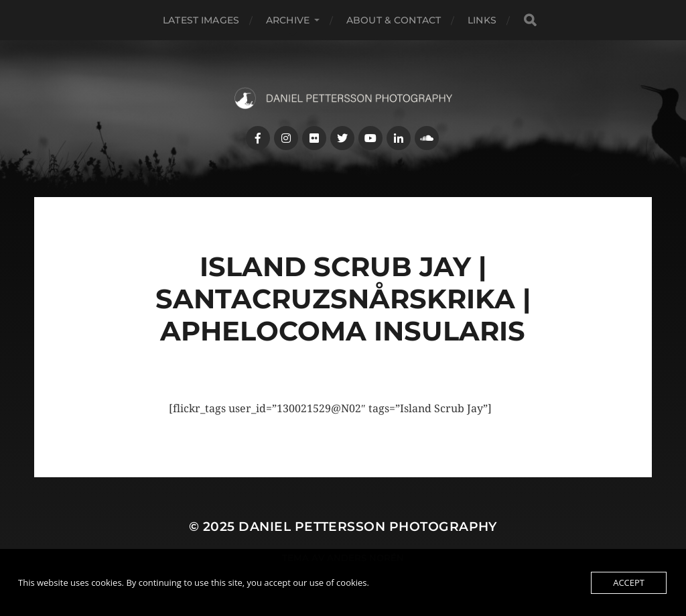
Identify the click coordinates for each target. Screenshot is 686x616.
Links (482, 20)
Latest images (201, 20)
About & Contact (394, 20)
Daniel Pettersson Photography (368, 527)
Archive (288, 20)
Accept (629, 582)
